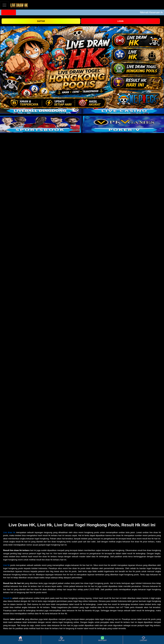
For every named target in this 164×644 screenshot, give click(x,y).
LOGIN (120, 21)
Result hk (7, 598)
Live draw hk (9, 532)
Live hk (6, 565)
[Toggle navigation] (4, 5)
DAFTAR (41, 21)
